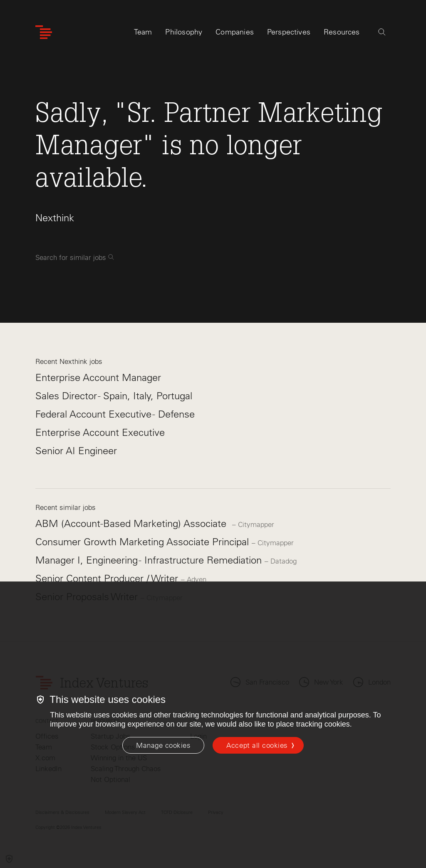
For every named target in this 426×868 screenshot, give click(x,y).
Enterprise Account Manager (98, 377)
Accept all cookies (257, 745)
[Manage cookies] (163, 745)
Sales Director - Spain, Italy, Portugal (114, 396)
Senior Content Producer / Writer (108, 578)
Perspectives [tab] (289, 32)
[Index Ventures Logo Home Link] (44, 32)
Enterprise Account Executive (100, 432)
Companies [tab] (235, 32)
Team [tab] (143, 32)
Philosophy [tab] (184, 32)
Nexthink (55, 218)
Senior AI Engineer (76, 451)
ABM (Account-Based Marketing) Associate (134, 523)
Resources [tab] (342, 32)
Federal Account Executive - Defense (115, 414)
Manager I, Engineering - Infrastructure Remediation (150, 560)
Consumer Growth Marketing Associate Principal (144, 542)
